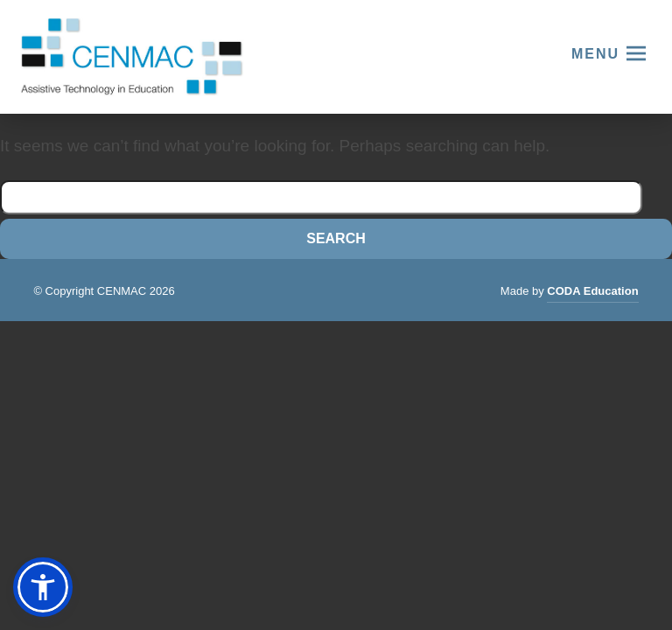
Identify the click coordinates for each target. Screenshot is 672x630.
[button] (43, 587)
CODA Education (592, 294)
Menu (595, 54)
